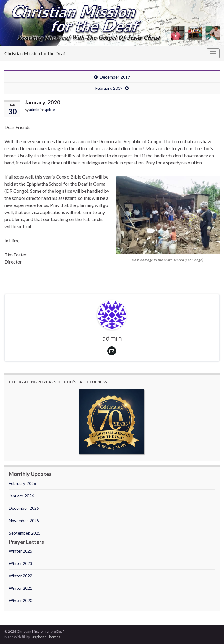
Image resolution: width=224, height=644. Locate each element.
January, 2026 (21, 496)
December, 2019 (115, 77)
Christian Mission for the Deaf (35, 53)
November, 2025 (24, 520)
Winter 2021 (21, 588)
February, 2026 (22, 483)
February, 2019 (109, 88)
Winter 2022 (21, 576)
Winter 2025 (21, 551)
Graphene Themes (45, 637)
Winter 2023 (21, 563)
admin (34, 110)
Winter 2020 (21, 600)
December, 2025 (24, 508)
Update (49, 110)
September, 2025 (25, 533)
